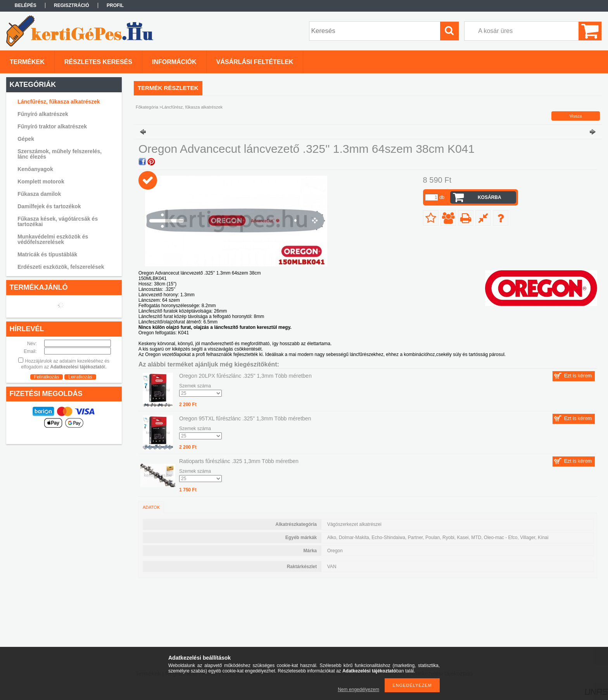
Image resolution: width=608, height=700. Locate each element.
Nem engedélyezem (358, 690)
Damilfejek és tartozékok (49, 206)
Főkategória (147, 107)
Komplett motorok (41, 181)
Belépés (26, 5)
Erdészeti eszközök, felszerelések (61, 267)
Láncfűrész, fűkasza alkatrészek (59, 102)
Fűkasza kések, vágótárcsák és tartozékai (58, 221)
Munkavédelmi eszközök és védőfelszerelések (53, 239)
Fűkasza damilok (39, 194)
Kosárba (490, 197)
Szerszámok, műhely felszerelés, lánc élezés (60, 154)
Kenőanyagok (35, 169)
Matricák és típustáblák (47, 254)
